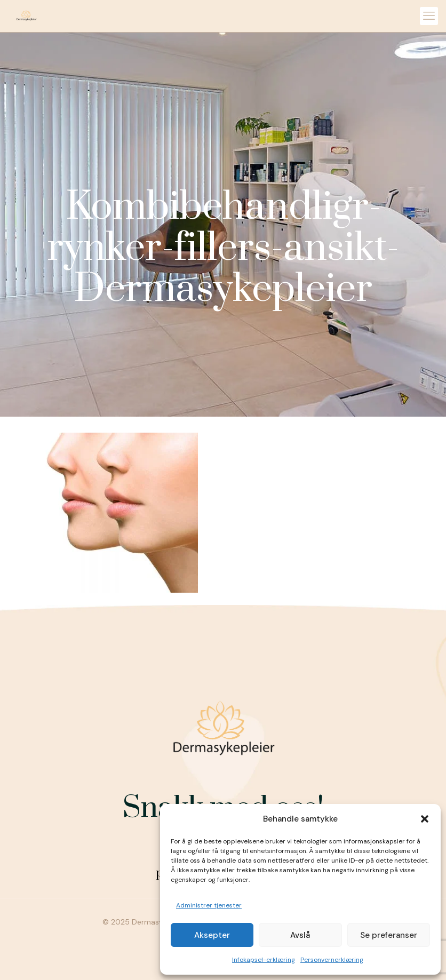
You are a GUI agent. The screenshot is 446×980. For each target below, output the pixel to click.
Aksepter (212, 935)
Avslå (300, 935)
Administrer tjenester (209, 905)
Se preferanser (389, 935)
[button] (425, 819)
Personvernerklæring (332, 960)
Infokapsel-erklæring (264, 960)
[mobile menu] (429, 16)
